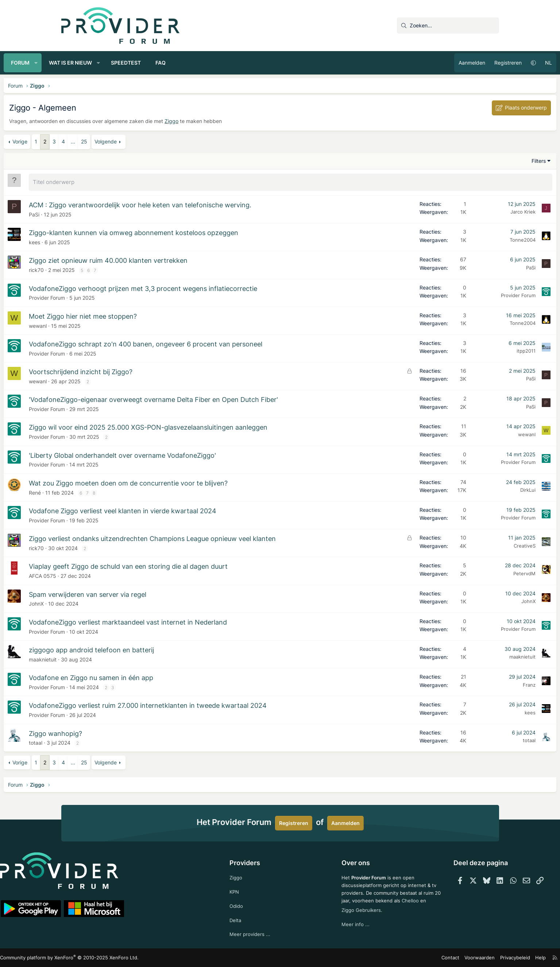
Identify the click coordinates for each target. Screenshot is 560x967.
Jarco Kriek (466, 211)
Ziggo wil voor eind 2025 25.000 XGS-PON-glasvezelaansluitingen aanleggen (206, 426)
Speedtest (184, 63)
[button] (93, 63)
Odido (250, 904)
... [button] (131, 141)
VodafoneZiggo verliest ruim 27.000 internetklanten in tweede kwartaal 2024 (205, 704)
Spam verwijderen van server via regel (145, 593)
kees (92, 241)
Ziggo (229, 121)
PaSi (92, 213)
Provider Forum (105, 297)
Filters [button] (481, 161)
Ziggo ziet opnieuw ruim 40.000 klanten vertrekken (166, 259)
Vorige (78, 141)
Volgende (163, 141)
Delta (248, 919)
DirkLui (471, 489)
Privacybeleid (454, 958)
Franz (472, 684)
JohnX (94, 603)
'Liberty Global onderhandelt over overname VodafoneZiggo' (180, 454)
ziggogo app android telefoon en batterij (149, 649)
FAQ (218, 63)
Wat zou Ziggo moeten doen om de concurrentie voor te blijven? (186, 482)
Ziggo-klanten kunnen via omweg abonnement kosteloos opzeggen (191, 232)
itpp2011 (469, 350)
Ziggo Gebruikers (376, 916)
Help (478, 958)
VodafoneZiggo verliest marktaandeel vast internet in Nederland (186, 621)
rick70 (94, 269)
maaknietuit (100, 658)
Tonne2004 (465, 239)
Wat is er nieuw (128, 63)
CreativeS (467, 545)
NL (491, 63)
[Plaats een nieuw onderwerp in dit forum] (291, 182)
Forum (78, 63)
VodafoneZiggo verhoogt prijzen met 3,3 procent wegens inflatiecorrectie (201, 287)
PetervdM (467, 572)
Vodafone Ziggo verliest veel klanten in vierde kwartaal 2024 (180, 510)
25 (142, 141)
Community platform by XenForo (125, 958)
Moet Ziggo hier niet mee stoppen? (140, 315)
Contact (395, 958)
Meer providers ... (263, 934)
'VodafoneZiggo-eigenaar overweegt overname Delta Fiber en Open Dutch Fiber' (211, 398)
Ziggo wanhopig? (113, 732)
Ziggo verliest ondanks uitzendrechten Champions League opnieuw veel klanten (210, 538)
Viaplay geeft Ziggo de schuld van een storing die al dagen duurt (186, 565)
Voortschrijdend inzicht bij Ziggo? (138, 371)
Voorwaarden (422, 958)
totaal (93, 742)
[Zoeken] (448, 26)
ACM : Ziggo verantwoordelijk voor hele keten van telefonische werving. (198, 204)
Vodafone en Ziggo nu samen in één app (149, 677)
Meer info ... (343, 931)
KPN (248, 890)
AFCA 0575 (100, 575)
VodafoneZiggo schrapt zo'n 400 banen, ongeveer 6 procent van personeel (203, 343)
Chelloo (338, 916)
